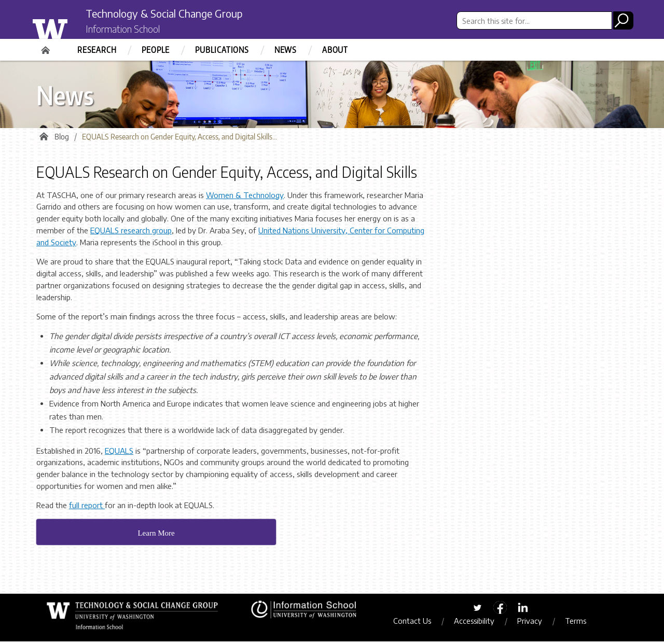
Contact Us (418, 624)
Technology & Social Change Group (183, 14)
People (156, 50)
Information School (131, 30)
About (335, 50)
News (286, 50)
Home (47, 47)
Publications (222, 50)
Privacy (536, 624)
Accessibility (480, 624)
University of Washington (71, 27)
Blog (62, 140)
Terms (582, 624)
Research (97, 50)
